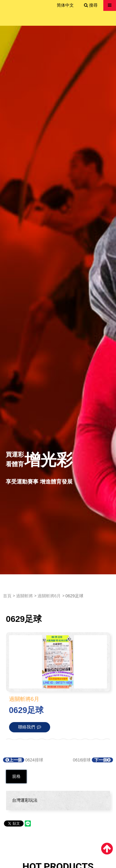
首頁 (7, 596)
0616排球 (93, 760)
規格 (16, 776)
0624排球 (23, 760)
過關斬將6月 (49, 596)
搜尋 (91, 5)
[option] (58, 300)
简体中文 (65, 5)
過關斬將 (24, 596)
